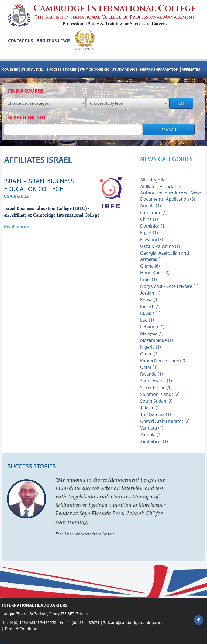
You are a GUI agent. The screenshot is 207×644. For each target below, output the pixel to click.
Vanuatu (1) (152, 428)
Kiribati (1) (150, 306)
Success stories (62, 69)
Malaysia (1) (152, 333)
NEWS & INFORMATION (159, 69)
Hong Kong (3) (155, 273)
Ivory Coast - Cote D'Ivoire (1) (169, 286)
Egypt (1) (149, 233)
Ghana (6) (150, 266)
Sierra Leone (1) (156, 387)
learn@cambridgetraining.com (135, 622)
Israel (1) (149, 279)
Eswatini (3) (152, 239)
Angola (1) (151, 206)
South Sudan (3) (156, 401)
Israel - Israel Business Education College (39, 185)
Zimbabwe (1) (154, 441)
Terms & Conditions (22, 629)
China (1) (149, 219)
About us (47, 41)
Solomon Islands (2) (160, 394)
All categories (154, 180)
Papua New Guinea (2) (163, 360)
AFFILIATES (191, 69)
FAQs (65, 41)
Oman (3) (149, 354)
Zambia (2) (151, 435)
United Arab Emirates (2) (165, 421)
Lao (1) (147, 320)
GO (181, 103)
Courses (10, 69)
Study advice (125, 69)
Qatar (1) (149, 367)
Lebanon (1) (152, 327)
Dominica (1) (153, 226)
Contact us (21, 41)
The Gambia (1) (156, 414)
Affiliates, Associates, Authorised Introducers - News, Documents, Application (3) (171, 193)
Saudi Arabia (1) (156, 381)
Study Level (32, 69)
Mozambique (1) (157, 340)
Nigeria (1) (151, 347)
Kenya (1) (149, 300)
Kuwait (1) (150, 313)
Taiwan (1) (150, 408)
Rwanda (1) (151, 374)
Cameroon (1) (154, 212)
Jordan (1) (150, 293)
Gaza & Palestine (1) (160, 246)
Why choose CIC (94, 69)
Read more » (17, 226)
